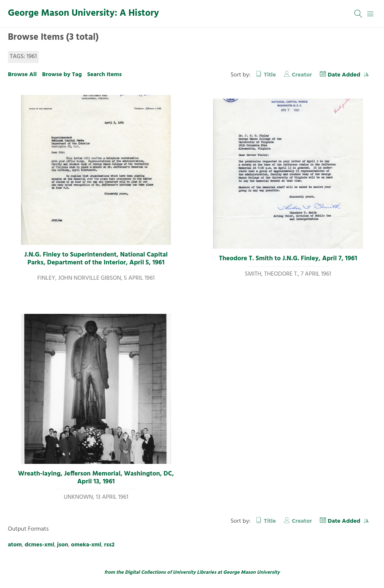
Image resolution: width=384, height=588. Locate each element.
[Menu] (370, 14)
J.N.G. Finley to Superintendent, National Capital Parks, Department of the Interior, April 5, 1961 (96, 259)
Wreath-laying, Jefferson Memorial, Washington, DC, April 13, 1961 (96, 478)
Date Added (345, 75)
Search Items (104, 75)
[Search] (358, 14)
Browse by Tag (62, 75)
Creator (302, 75)
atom (15, 545)
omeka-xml (86, 545)
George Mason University (251, 572)
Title (270, 75)
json (63, 545)
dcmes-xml (40, 545)
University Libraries (195, 572)
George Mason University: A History (83, 13)
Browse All (22, 75)
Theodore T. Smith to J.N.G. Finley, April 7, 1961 (288, 259)
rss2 (109, 545)
